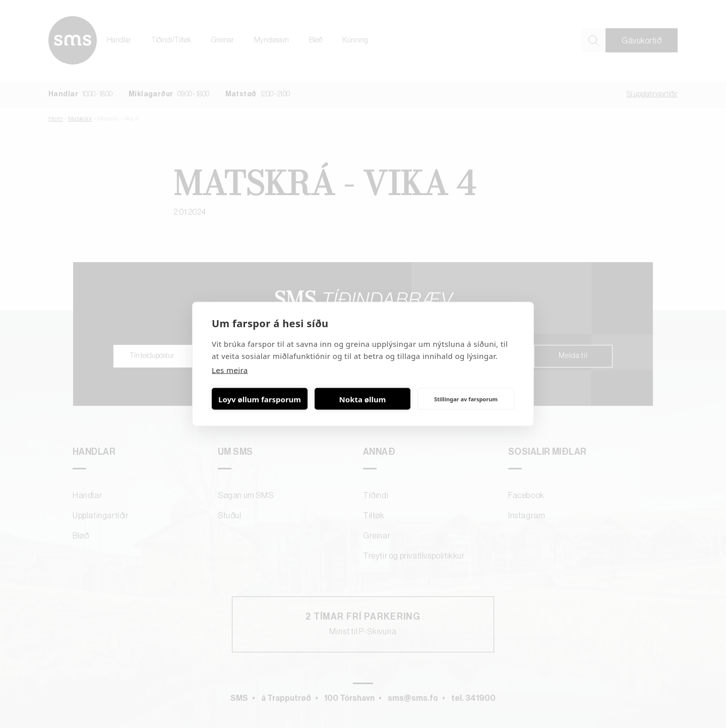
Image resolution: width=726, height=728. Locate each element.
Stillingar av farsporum (466, 399)
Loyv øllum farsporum (260, 399)
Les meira (230, 370)
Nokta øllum (363, 399)
